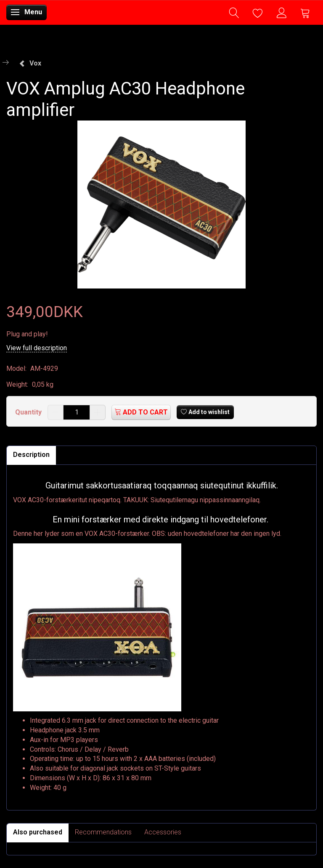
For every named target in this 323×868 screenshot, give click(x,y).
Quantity (29, 412)
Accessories (163, 832)
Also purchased (38, 832)
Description (31, 455)
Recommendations (103, 832)
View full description (37, 348)
